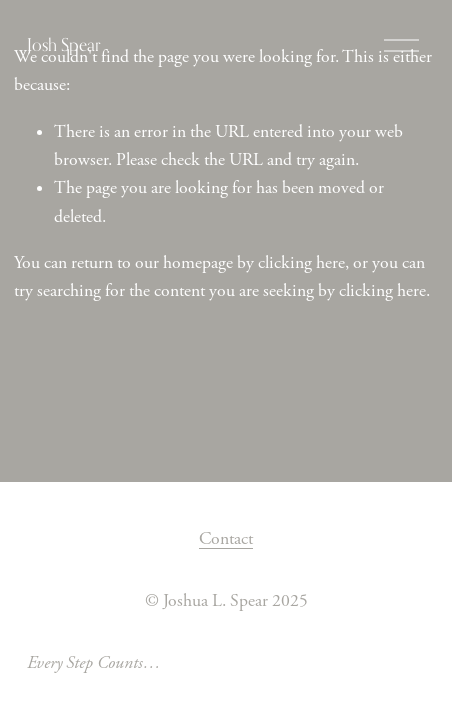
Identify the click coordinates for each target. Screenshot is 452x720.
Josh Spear (64, 44)
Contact (226, 539)
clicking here (301, 263)
